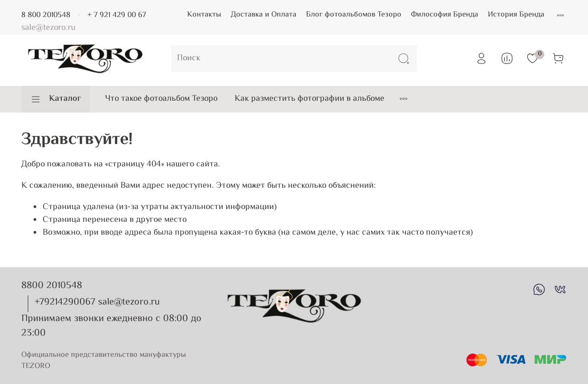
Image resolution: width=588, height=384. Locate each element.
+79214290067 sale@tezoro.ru (97, 302)
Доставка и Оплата (264, 15)
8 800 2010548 (46, 15)
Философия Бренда (445, 15)
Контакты (204, 15)
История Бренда (516, 15)
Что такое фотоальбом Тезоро (161, 99)
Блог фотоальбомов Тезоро (354, 15)
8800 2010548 (52, 286)
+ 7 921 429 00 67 (117, 15)
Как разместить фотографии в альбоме (309, 99)
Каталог (56, 99)
